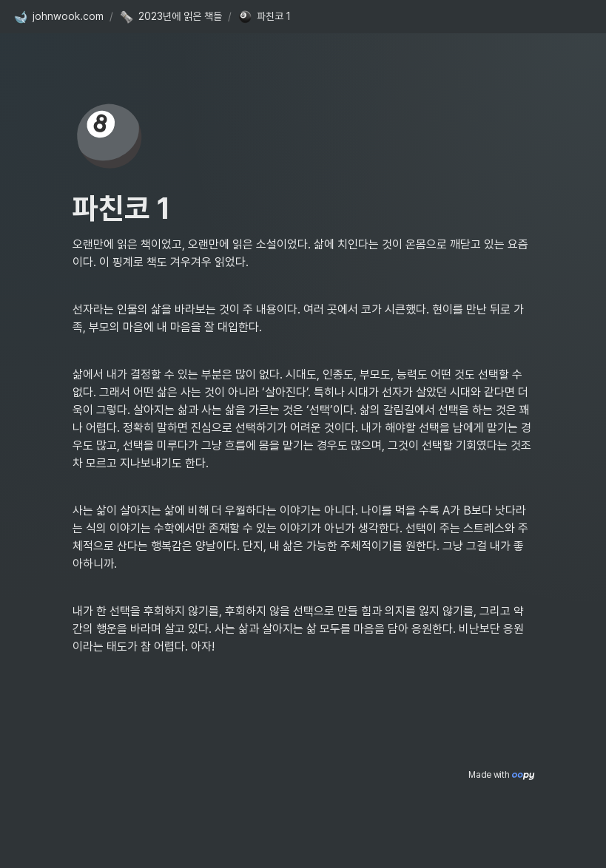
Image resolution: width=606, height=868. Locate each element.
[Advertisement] (303, 829)
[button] (58, 17)
